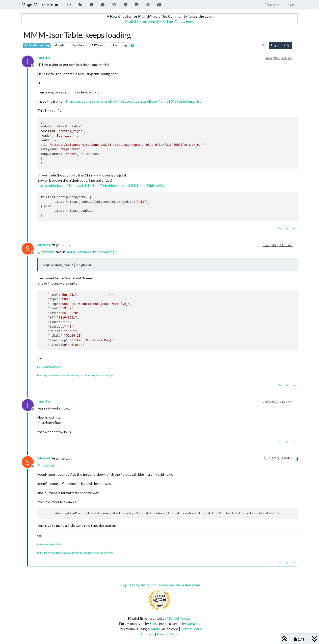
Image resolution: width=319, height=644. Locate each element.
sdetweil (44, 245)
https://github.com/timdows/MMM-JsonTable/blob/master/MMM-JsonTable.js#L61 (102, 186)
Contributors (191, 629)
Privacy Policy (167, 634)
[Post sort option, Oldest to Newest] (263, 45)
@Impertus (61, 245)
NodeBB (155, 629)
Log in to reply (280, 45)
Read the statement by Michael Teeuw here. (159, 21)
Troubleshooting (37, 45)
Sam (153, 624)
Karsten (193, 624)
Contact (148, 634)
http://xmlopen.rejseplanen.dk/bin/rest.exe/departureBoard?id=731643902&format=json (135, 101)
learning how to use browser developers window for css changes (75, 375)
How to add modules (49, 367)
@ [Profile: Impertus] (46, 252)
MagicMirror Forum (40, 4)
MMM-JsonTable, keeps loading (90, 252)
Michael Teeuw (179, 618)
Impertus (44, 58)
